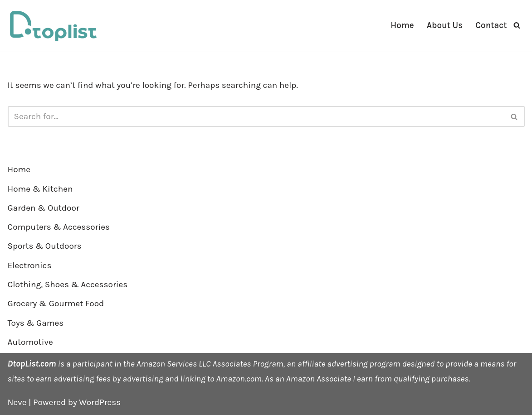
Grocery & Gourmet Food (56, 304)
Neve (17, 402)
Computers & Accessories (59, 227)
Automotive (30, 342)
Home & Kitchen (40, 189)
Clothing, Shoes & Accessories (68, 285)
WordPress (100, 402)
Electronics (30, 265)
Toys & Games (36, 323)
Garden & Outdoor (44, 208)
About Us (445, 25)
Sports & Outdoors (45, 246)
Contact (491, 25)
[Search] (517, 25)
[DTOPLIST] (53, 25)
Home (402, 25)
